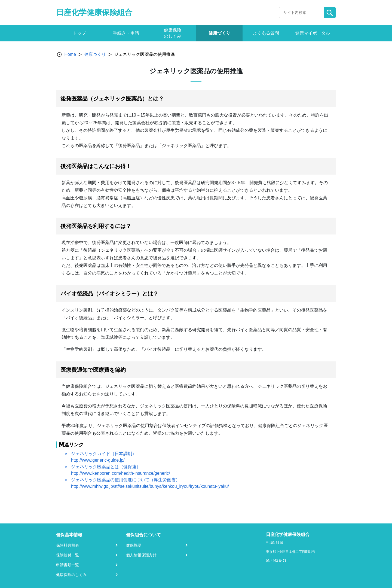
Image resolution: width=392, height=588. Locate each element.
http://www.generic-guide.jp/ (98, 460)
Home (70, 54)
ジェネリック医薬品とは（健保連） (106, 467)
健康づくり (95, 54)
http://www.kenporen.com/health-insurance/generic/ (121, 473)
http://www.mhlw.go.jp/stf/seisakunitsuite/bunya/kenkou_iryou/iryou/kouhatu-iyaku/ (150, 486)
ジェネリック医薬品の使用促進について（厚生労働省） (125, 480)
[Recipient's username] (301, 13)
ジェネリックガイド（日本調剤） (104, 454)
